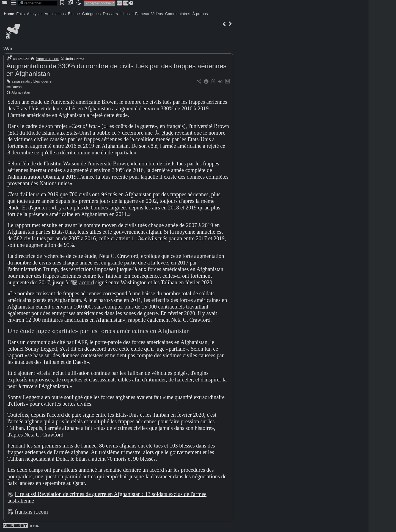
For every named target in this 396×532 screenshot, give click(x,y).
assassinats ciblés (26, 81)
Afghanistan (21, 92)
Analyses (35, 14)
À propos (200, 14)
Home (9, 14)
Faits (20, 14)
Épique (74, 14)
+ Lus (125, 14)
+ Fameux (140, 14)
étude (167, 133)
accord (86, 282)
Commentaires (178, 14)
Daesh (17, 87)
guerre (46, 81)
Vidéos (157, 14)
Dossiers (110, 14)
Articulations (55, 14)
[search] (38, 3)
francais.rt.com (47, 59)
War (8, 49)
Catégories (91, 14)
